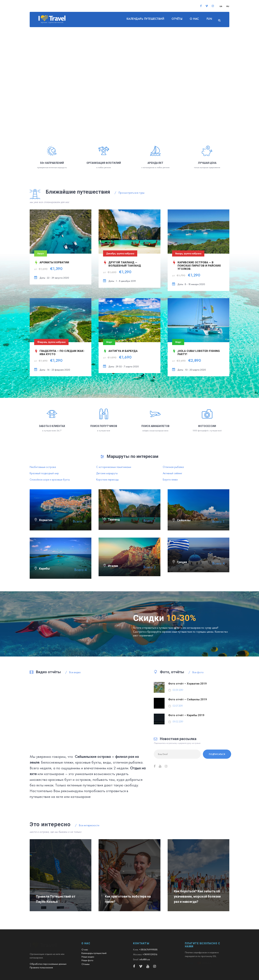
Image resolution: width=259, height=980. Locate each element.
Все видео (73, 672)
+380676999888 (148, 949)
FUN (209, 19)
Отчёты (177, 19)
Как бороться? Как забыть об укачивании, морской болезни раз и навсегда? (197, 896)
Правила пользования (41, 967)
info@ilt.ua (145, 959)
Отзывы (86, 964)
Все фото (196, 672)
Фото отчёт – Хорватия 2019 (187, 684)
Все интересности (87, 825)
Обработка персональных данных (48, 964)
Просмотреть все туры (129, 193)
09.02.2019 (178, 722)
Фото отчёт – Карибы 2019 (186, 715)
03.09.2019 (178, 690)
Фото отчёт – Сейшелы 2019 (188, 699)
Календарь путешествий (145, 19)
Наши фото (87, 960)
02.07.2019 (178, 706)
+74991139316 (150, 954)
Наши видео (88, 957)
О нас (194, 19)
